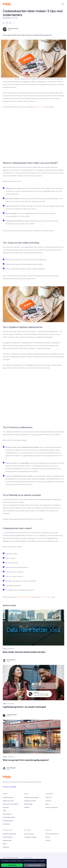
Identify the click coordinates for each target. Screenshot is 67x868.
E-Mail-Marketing (9, 817)
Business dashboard (9, 834)
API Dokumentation (52, 834)
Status (48, 837)
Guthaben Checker (30, 837)
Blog (47, 804)
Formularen (6, 824)
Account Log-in (29, 834)
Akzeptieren (12, 865)
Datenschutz (28, 857)
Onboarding (28, 804)
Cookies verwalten (35, 865)
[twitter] (4, 23)
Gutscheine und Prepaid (11, 804)
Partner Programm (52, 807)
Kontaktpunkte (8, 821)
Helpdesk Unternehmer (32, 797)
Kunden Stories (8, 837)
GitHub (48, 840)
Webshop (6, 847)
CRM (4, 811)
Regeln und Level (8, 801)
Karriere (48, 801)
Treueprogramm (8, 797)
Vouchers (6, 807)
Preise (5, 844)
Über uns (49, 797)
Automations (7, 814)
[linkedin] (10, 23)
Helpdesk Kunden (30, 801)
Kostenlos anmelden (10, 787)
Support (27, 807)
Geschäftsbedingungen (10, 857)
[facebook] (7, 23)
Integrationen (7, 840)
